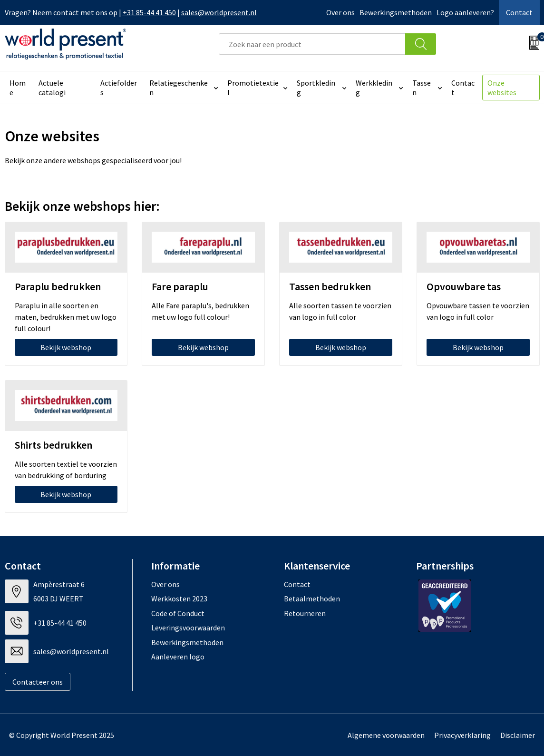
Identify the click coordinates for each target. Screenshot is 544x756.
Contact (519, 12)
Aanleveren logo (178, 657)
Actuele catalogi (52, 88)
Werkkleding (374, 88)
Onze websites (502, 88)
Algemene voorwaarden (386, 735)
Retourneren (305, 613)
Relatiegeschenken (179, 88)
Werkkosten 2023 (179, 599)
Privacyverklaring (462, 735)
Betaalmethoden (312, 599)
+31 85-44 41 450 (149, 12)
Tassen (422, 88)
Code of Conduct (178, 613)
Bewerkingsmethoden (396, 12)
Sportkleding (316, 88)
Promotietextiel (253, 88)
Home (18, 88)
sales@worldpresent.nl (219, 12)
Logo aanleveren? (465, 12)
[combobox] (312, 44)
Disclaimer (518, 735)
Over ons (340, 12)
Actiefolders (119, 88)
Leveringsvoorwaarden (188, 628)
